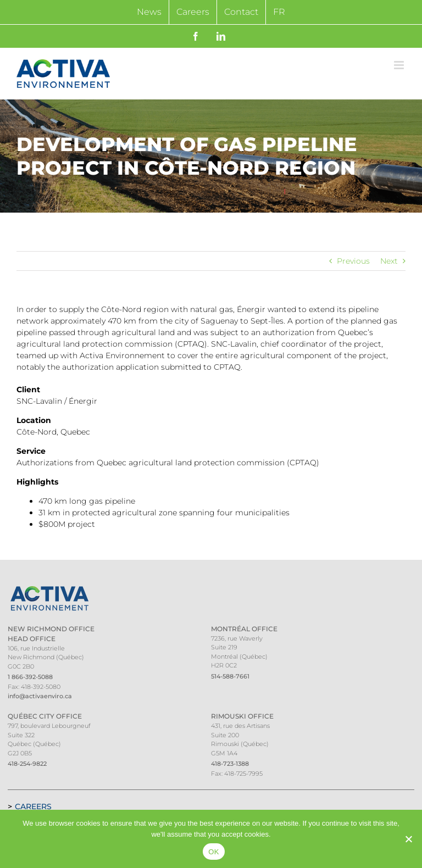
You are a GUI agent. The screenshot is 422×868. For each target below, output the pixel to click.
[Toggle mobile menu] (400, 65)
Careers (33, 806)
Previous (353, 261)
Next (389, 261)
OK (213, 852)
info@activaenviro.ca (40, 696)
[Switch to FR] (279, 12)
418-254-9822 (27, 764)
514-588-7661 (230, 676)
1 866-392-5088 (30, 677)
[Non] (408, 839)
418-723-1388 (230, 764)
